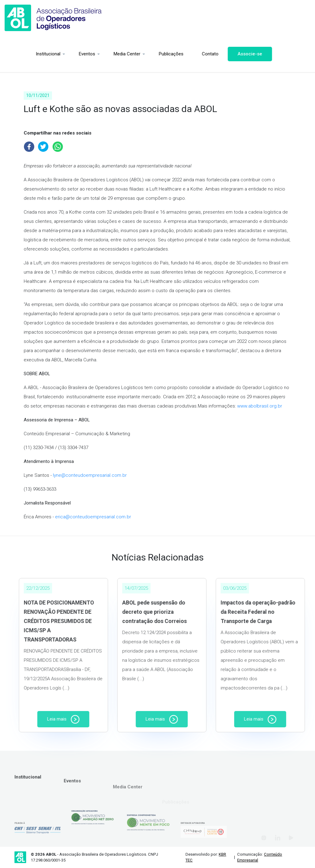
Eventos (60, 54)
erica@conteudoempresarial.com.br (93, 517)
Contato (184, 54)
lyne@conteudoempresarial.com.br (90, 475)
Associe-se (223, 54)
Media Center (100, 54)
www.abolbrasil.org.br (260, 406)
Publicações (145, 54)
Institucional (22, 54)
